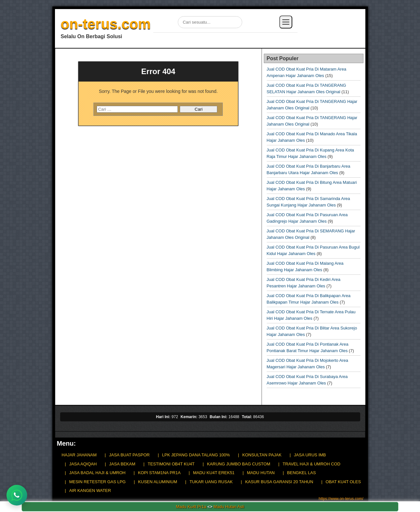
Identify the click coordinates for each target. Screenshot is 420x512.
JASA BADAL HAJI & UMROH (97, 473)
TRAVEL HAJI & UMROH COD (311, 464)
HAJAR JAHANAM (79, 455)
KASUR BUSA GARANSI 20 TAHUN (279, 482)
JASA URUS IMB (310, 455)
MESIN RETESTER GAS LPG (97, 482)
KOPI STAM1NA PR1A (159, 473)
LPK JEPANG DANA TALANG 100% (196, 455)
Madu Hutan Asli (229, 507)
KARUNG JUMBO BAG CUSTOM (239, 464)
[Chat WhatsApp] (17, 495)
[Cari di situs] (210, 22)
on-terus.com (106, 24)
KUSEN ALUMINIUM (158, 482)
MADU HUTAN (261, 473)
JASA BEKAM (122, 464)
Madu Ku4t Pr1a (191, 507)
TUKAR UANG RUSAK (211, 482)
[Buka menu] (286, 22)
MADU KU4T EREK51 (214, 473)
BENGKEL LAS (302, 473)
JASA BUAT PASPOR (129, 455)
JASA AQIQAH (83, 464)
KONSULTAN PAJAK (262, 455)
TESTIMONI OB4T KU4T (171, 464)
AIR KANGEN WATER (90, 490)
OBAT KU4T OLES (343, 482)
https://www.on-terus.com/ (341, 499)
